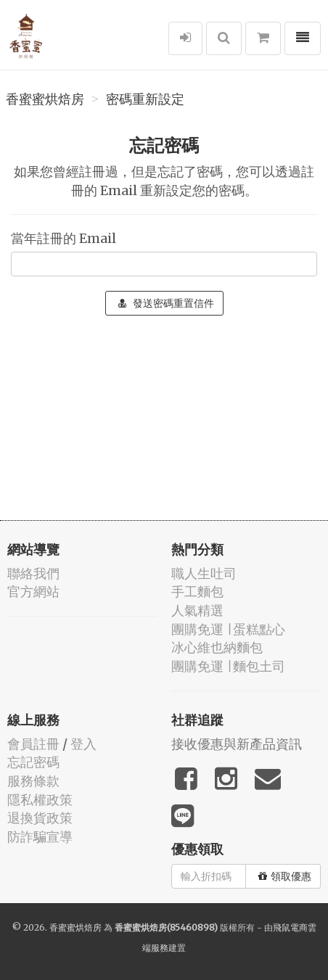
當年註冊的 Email (63, 238)
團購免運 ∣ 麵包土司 (228, 666)
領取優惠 (285, 876)
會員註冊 (33, 744)
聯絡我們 (33, 573)
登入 (83, 744)
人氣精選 (197, 610)
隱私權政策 (40, 800)
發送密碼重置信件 (166, 303)
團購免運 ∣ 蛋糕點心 (228, 629)
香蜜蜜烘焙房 (45, 99)
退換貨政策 (40, 818)
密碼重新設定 (145, 99)
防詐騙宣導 (40, 837)
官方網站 (33, 592)
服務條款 (33, 781)
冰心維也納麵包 (217, 647)
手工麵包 (197, 592)
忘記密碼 (33, 762)
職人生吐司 (204, 573)
